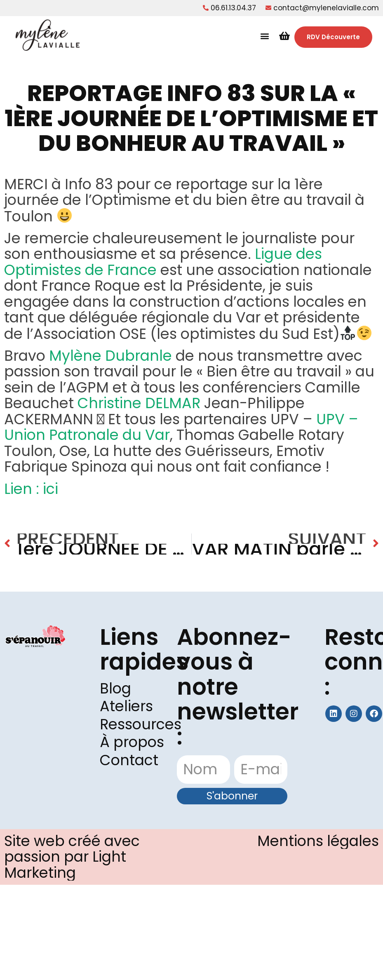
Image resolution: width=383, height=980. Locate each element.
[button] (265, 36)
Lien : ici (33, 489)
